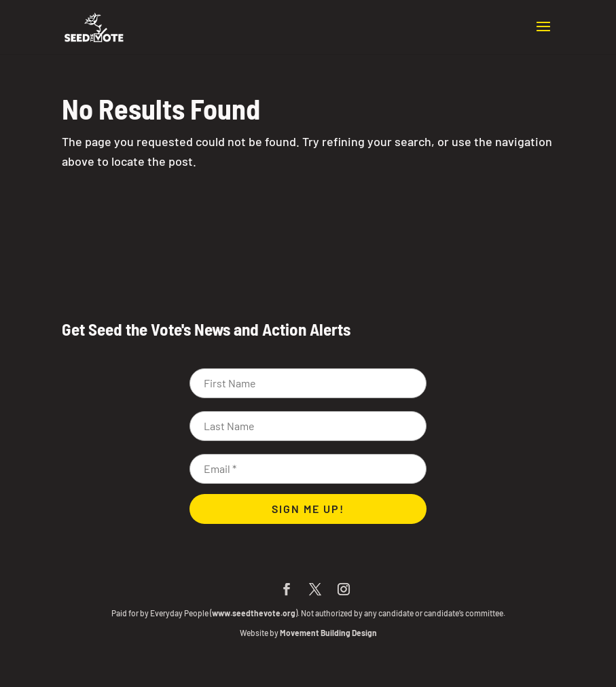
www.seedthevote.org (254, 613)
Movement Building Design (328, 633)
